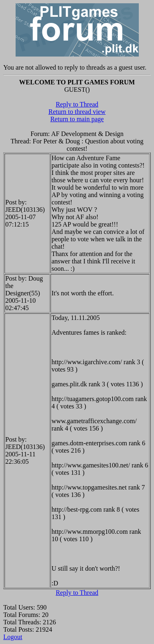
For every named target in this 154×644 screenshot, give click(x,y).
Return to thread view (77, 112)
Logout (13, 637)
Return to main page (77, 119)
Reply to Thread (77, 104)
